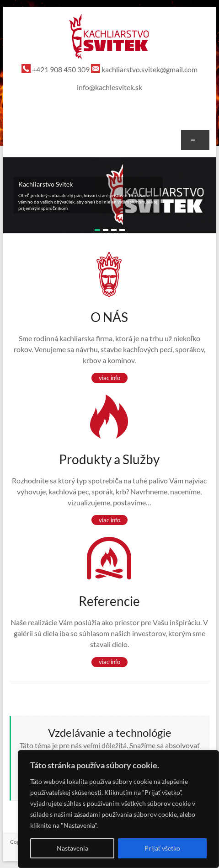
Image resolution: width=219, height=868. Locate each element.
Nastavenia (72, 848)
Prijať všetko (162, 848)
